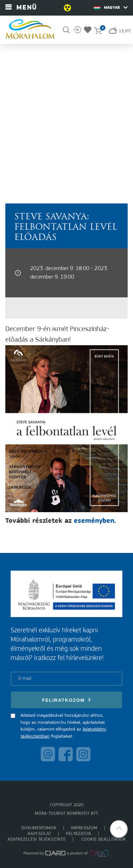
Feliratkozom (67, 700)
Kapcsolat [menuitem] (39, 834)
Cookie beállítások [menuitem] (104, 839)
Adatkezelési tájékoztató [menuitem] (37, 839)
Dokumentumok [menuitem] (39, 828)
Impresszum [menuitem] (84, 828)
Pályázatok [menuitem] (78, 834)
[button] (119, 829)
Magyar (111, 7)
